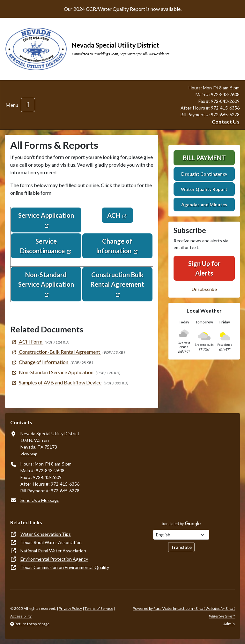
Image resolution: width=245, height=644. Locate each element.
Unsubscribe (204, 289)
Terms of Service (99, 608)
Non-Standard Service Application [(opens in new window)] (46, 279)
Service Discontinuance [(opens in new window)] (42, 246)
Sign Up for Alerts (204, 268)
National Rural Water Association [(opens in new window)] (53, 551)
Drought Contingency (204, 174)
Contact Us (226, 121)
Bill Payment (204, 158)
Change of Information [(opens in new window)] (114, 246)
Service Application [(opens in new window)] (46, 215)
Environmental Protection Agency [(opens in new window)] (54, 559)
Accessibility (21, 616)
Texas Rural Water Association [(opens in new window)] (51, 542)
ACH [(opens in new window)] (114, 215)
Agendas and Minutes (204, 205)
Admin (229, 624)
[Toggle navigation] (28, 105)
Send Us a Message (40, 500)
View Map (29, 454)
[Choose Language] (181, 535)
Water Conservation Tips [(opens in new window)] (46, 534)
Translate (181, 547)
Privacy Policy (70, 608)
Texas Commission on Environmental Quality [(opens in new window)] (65, 567)
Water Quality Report (204, 189)
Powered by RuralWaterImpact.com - (184, 612)
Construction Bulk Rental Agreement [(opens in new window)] (117, 279)
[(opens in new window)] (27, 341)
